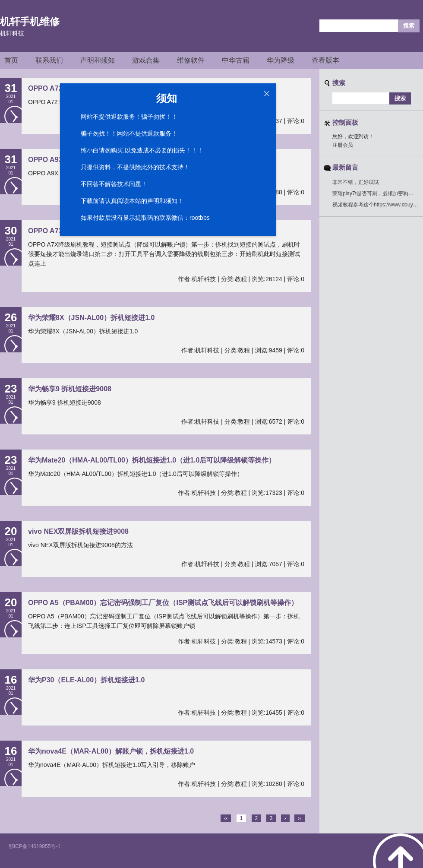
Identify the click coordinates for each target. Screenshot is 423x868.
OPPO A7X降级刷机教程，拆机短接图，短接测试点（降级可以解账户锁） (142, 231)
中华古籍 (236, 60)
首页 (11, 60)
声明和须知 (98, 60)
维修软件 (191, 60)
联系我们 (49, 60)
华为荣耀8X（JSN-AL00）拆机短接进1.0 (91, 318)
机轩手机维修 (30, 22)
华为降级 (281, 60)
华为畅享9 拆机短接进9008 (70, 389)
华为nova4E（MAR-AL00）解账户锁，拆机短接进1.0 (111, 751)
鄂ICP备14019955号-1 (35, 846)
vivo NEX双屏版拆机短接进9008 (78, 531)
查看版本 (325, 60)
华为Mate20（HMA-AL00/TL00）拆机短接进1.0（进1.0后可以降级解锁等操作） (152, 460)
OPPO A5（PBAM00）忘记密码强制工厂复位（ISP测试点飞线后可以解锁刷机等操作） (163, 603)
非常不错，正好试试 (356, 182)
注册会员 (343, 145)
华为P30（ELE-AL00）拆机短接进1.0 (86, 680)
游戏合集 (146, 60)
